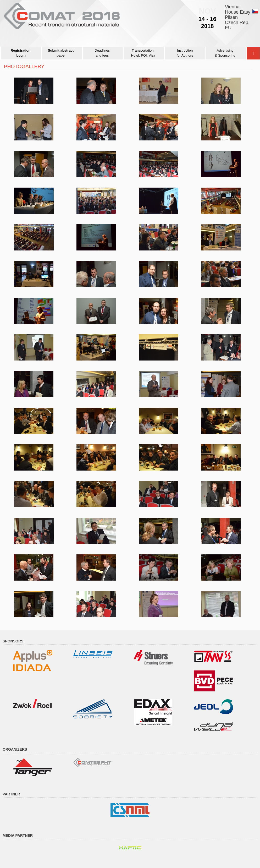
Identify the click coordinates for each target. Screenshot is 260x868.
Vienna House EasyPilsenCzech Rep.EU (238, 17)
